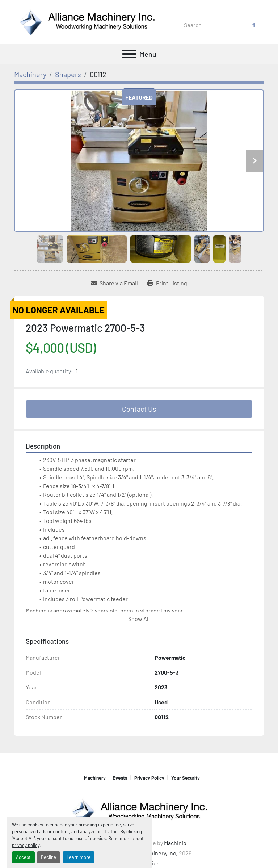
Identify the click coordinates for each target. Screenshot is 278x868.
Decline (49, 857)
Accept (23, 857)
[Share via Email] (114, 283)
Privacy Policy (149, 778)
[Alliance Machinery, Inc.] (139, 811)
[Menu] (129, 54)
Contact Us (139, 409)
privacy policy (26, 845)
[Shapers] (68, 74)
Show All (139, 619)
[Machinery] (30, 74)
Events (120, 778)
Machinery (95, 778)
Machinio (175, 843)
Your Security (186, 778)
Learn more (79, 857)
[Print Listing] (167, 283)
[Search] (217, 25)
